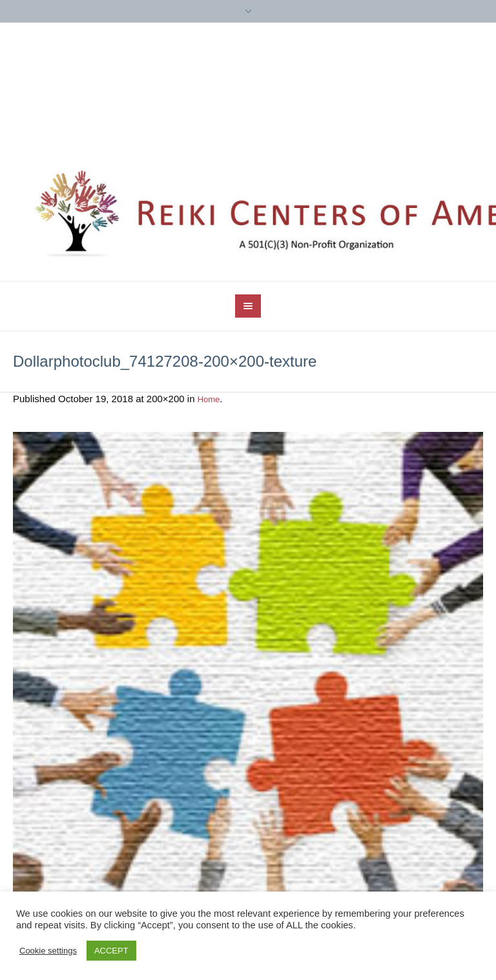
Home (209, 399)
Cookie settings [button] (48, 951)
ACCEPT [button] (111, 951)
